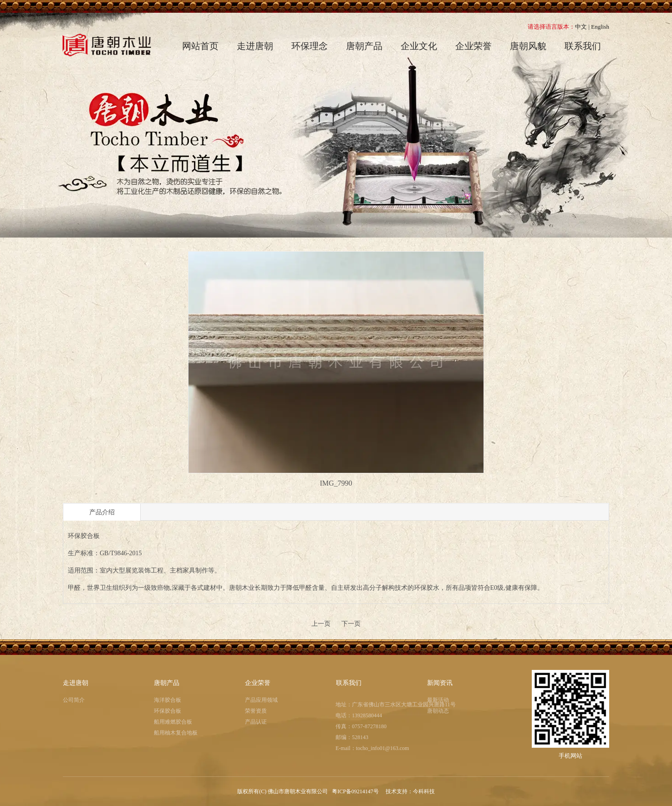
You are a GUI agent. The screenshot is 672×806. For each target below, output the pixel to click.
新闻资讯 (440, 683)
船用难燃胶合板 (173, 722)
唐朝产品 (167, 683)
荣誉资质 (256, 711)
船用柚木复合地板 (176, 733)
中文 (581, 27)
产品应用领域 (261, 700)
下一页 (351, 624)
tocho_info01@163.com (383, 748)
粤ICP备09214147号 (356, 791)
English (600, 27)
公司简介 (74, 700)
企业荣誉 (258, 683)
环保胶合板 (168, 711)
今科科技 (424, 791)
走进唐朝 (76, 683)
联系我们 (349, 683)
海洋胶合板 (168, 700)
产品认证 (256, 722)
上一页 (321, 624)
